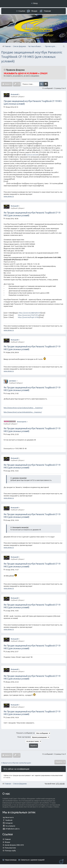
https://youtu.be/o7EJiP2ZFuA (29, 315)
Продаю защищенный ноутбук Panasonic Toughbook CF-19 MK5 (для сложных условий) (32, 57)
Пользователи (10, 848)
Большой (15, 94)
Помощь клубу (10, 851)
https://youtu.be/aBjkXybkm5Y (30, 313)
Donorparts (22, 422)
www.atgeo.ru (9, 196)
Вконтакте (10, 817)
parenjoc (13, 381)
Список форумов (20, 784)
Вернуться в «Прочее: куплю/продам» (17, 763)
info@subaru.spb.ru (13, 829)
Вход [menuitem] (36, 3)
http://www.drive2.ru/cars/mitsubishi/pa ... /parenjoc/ (23, 412)
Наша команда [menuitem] (11, 860)
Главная (47, 11)
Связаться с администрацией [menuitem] (33, 860)
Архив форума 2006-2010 (14, 845)
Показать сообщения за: (33, 733)
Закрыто (8, 84)
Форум (7, 842)
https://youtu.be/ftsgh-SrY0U (28, 317)
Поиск (42, 84)
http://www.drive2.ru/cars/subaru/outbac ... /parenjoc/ (23, 408)
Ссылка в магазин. (32, 155)
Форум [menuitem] (34, 11)
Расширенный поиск (46, 84)
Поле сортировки (33, 737)
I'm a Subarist (10, 826)
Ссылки (22, 11)
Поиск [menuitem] (64, 46)
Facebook (9, 820)
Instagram (9, 823)
